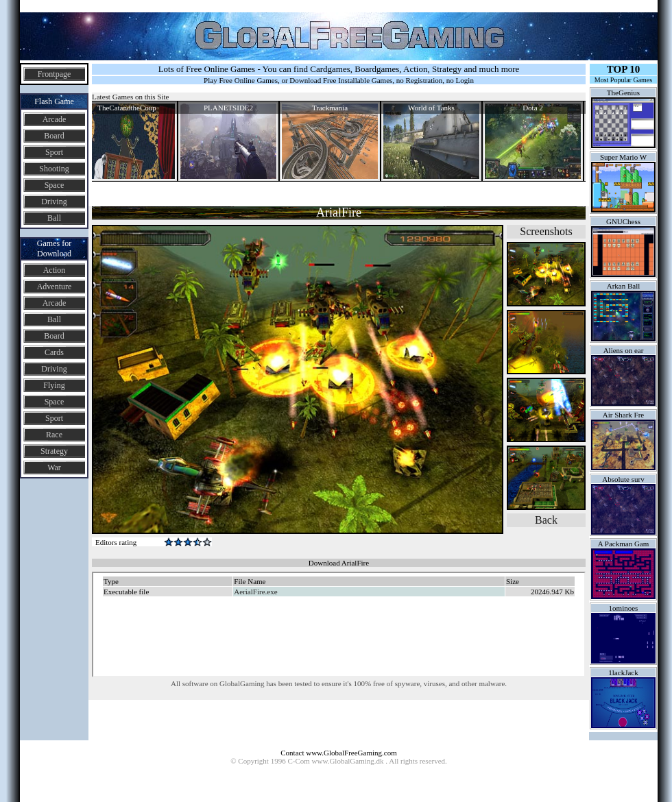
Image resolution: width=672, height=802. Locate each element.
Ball (54, 218)
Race (54, 435)
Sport (54, 152)
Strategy (54, 451)
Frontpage (55, 74)
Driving (54, 202)
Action (55, 270)
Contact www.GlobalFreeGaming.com (338, 753)
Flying (54, 385)
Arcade (55, 119)
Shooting (54, 169)
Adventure (55, 287)
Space (55, 185)
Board (54, 136)
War (54, 467)
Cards (54, 352)
